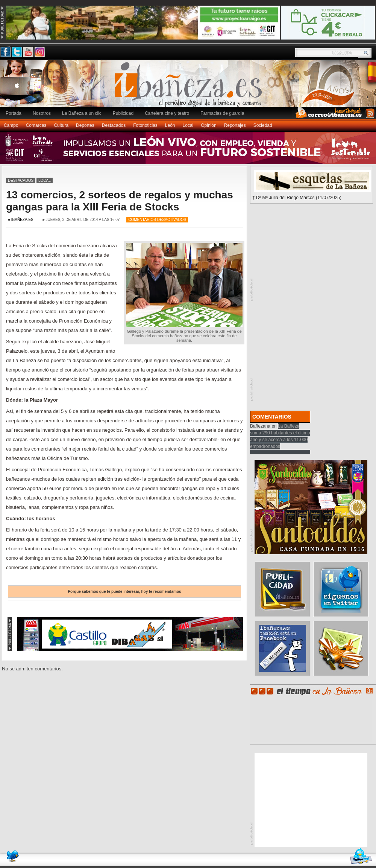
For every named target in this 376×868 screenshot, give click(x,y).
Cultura (61, 125)
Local (188, 125)
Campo (11, 125)
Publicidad (123, 113)
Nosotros (42, 113)
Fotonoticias (145, 125)
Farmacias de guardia (222, 113)
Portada (14, 113)
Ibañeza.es (190, 87)
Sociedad (263, 125)
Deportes (85, 125)
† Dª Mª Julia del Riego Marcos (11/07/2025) (297, 198)
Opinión (208, 125)
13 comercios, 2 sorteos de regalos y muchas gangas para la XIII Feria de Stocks (120, 201)
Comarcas (36, 125)
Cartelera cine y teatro (167, 113)
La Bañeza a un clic (82, 113)
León (170, 125)
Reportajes (235, 125)
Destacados (114, 125)
